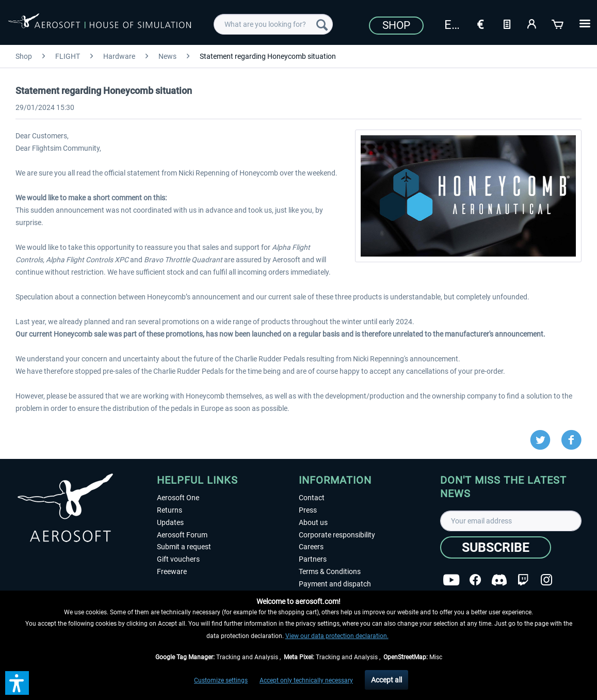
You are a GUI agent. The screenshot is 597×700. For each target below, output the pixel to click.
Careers (311, 547)
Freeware (172, 571)
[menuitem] (273, 24)
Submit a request (184, 547)
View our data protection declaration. (337, 636)
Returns (170, 510)
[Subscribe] (496, 547)
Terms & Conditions (330, 571)
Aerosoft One (178, 498)
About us (313, 522)
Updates (170, 522)
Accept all (386, 680)
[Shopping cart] (558, 23)
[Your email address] (511, 521)
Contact (312, 498)
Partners (313, 559)
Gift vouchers (178, 559)
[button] (17, 683)
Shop (396, 25)
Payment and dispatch (335, 584)
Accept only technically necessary (306, 680)
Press (308, 510)
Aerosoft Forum (182, 535)
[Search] (322, 24)
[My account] (533, 23)
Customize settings (221, 680)
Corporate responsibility (337, 535)
